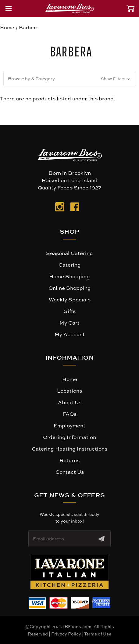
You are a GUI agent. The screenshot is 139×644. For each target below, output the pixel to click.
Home (70, 379)
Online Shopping (70, 288)
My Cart (69, 322)
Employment (69, 425)
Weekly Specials (70, 299)
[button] (70, 79)
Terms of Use (98, 634)
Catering (70, 264)
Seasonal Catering (69, 253)
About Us (70, 402)
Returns (69, 460)
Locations (69, 390)
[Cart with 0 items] (130, 8)
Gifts (69, 311)
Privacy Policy (66, 634)
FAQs (69, 414)
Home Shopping (69, 276)
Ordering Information (69, 437)
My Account (70, 334)
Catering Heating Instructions (69, 448)
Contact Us (70, 472)
